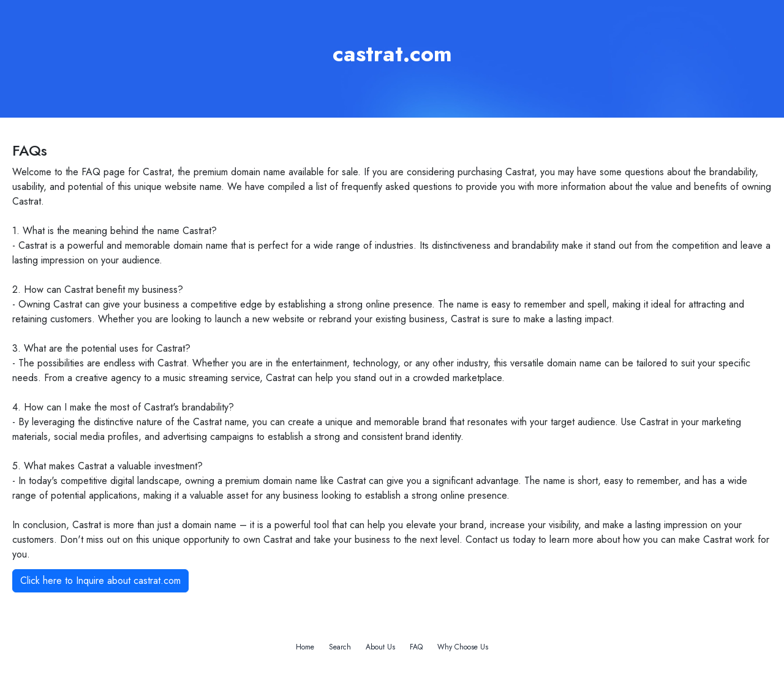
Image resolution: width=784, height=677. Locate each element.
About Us (380, 647)
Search (340, 647)
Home (305, 647)
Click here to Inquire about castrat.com (100, 581)
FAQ (416, 647)
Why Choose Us (463, 647)
